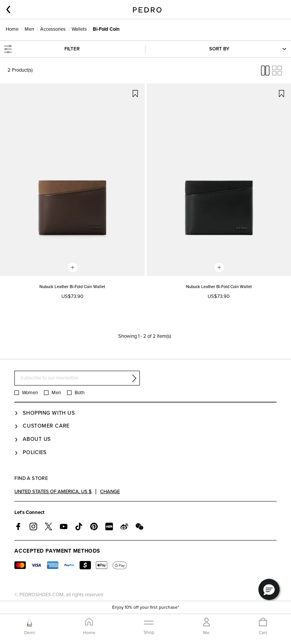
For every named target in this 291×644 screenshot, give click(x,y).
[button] (269, 589)
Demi (30, 633)
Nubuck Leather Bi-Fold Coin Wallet (72, 287)
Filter (42, 49)
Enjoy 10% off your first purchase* (146, 607)
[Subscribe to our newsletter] (77, 378)
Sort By (247, 49)
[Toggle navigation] (149, 626)
